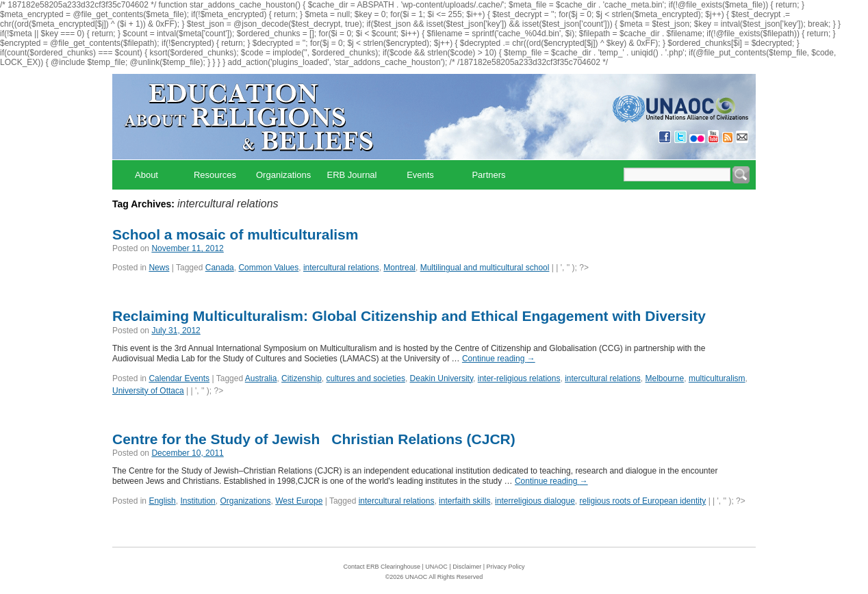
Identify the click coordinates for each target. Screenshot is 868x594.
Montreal (399, 268)
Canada (220, 268)
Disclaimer (467, 567)
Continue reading (499, 359)
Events (420, 175)
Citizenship (302, 378)
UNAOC (436, 567)
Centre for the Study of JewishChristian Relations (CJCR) (314, 439)
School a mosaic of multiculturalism (235, 234)
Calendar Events (179, 378)
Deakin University (442, 378)
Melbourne (665, 378)
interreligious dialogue (535, 501)
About (146, 175)
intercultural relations (341, 268)
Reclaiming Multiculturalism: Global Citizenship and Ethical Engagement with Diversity (409, 316)
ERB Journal (352, 175)
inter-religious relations (519, 378)
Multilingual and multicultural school (485, 268)
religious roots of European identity (643, 501)
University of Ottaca (148, 391)
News (159, 268)
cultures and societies (365, 378)
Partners (488, 175)
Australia (261, 378)
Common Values (268, 268)
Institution (197, 501)
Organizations (283, 175)
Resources (215, 175)
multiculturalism (717, 378)
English (162, 501)
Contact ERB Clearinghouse (382, 567)
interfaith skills (464, 501)
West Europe (299, 501)
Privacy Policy (506, 567)
